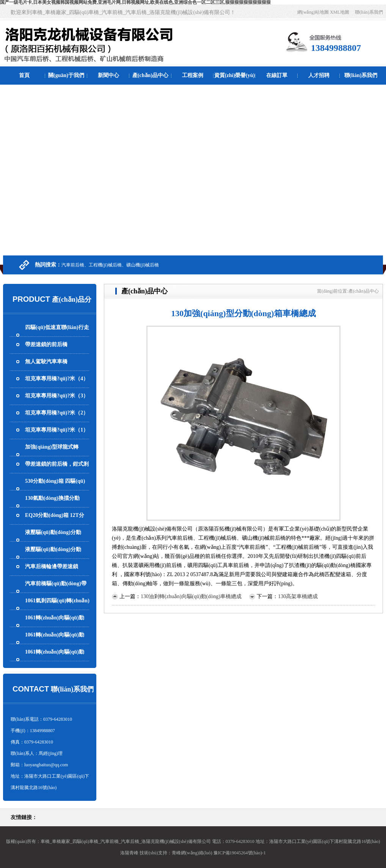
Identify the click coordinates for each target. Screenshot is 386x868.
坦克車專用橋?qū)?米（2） (57, 413)
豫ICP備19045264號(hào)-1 (240, 853)
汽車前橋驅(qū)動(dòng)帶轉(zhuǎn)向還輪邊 (56, 591)
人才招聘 (319, 75)
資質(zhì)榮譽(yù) (235, 75)
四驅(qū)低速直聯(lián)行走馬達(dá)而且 (57, 335)
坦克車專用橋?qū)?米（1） (57, 430)
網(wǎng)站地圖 (313, 12)
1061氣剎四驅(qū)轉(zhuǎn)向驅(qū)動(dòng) (57, 608)
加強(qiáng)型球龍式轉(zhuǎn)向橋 (52, 454)
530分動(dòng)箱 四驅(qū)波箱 (55, 489)
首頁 (24, 75)
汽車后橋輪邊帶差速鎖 (52, 566)
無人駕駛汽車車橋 (46, 362)
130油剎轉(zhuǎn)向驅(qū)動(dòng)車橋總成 (191, 596)
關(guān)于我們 (66, 75)
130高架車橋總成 (298, 596)
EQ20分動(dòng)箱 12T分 (55, 515)
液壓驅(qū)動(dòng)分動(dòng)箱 (53, 557)
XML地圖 (340, 12)
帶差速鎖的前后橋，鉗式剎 (57, 464)
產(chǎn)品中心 (150, 75)
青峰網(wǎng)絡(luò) (192, 853)
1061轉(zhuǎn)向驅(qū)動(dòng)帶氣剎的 (55, 659)
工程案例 (193, 75)
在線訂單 (277, 75)
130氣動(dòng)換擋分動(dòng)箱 (52, 506)
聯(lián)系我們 (369, 12)
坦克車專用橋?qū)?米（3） (57, 396)
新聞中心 (108, 75)
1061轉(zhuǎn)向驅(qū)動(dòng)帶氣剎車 (55, 625)
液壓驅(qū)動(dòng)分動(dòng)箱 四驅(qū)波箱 (53, 540)
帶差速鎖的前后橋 (46, 344)
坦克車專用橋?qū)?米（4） (57, 379)
